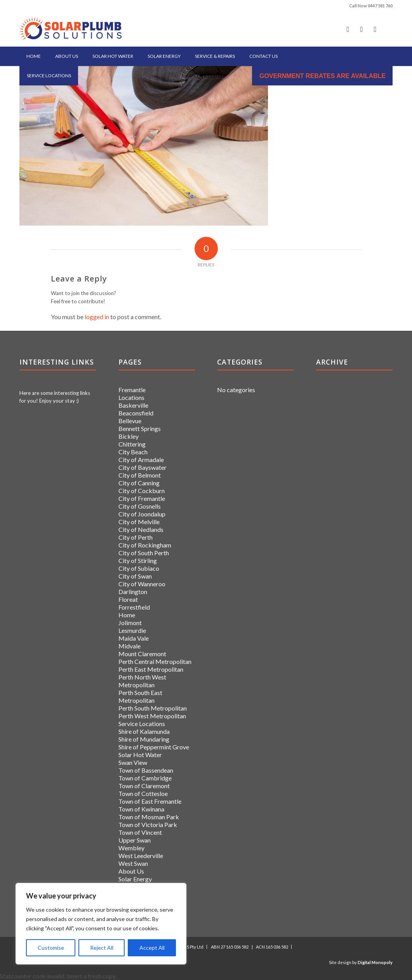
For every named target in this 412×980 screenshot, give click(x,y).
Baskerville (133, 405)
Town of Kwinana (141, 809)
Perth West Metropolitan (152, 716)
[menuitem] (34, 56)
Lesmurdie (132, 630)
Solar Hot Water (140, 755)
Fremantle (132, 390)
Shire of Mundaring (144, 739)
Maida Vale (134, 638)
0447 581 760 (380, 6)
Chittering (132, 444)
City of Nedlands (141, 529)
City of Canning (139, 483)
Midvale (130, 646)
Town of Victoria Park (148, 824)
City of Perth (136, 537)
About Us (131, 871)
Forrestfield (134, 607)
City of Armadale (141, 460)
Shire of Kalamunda (144, 731)
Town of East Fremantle (150, 801)
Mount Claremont (142, 654)
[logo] (70, 29)
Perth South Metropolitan (153, 708)
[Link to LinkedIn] (375, 29)
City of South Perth (144, 553)
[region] (101, 924)
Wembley (131, 848)
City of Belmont (140, 475)
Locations (131, 397)
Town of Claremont (144, 786)
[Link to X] (362, 29)
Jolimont (130, 623)
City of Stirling (138, 560)
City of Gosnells (140, 506)
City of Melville (139, 522)
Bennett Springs (140, 428)
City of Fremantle (142, 498)
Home (127, 615)
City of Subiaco (139, 568)
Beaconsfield (136, 413)
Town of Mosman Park (149, 817)
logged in (97, 317)
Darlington (133, 592)
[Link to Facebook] (348, 29)
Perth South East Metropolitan (140, 696)
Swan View (133, 762)
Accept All (152, 948)
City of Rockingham (145, 545)
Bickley (129, 436)
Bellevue (130, 421)
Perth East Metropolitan (151, 669)
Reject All (102, 948)
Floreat (128, 599)
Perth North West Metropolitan (142, 681)
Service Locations (142, 724)
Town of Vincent (140, 832)
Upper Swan (135, 840)
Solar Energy (135, 879)
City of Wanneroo (142, 584)
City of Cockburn (142, 491)
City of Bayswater (143, 467)
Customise (51, 948)
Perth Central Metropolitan (155, 661)
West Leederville (141, 856)
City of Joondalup (142, 514)
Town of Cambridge (145, 778)
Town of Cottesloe (143, 793)
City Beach (133, 452)
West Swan (133, 863)
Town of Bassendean (146, 770)
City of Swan (135, 576)
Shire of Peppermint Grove (154, 747)
